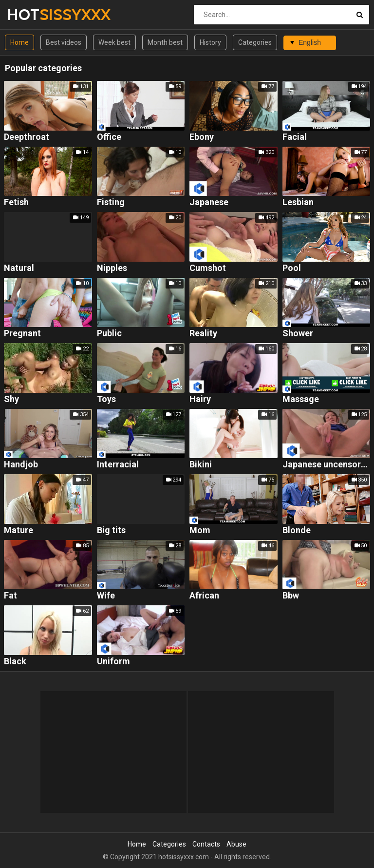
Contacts (206, 844)
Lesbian (298, 203)
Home (19, 42)
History (210, 42)
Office (109, 137)
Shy (11, 399)
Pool (292, 268)
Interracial (118, 465)
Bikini (201, 465)
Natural (19, 268)
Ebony (202, 137)
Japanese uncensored (327, 465)
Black (15, 662)
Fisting (111, 203)
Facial (295, 137)
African (204, 596)
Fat (10, 596)
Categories (255, 42)
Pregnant (22, 334)
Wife (106, 596)
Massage (301, 399)
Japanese (209, 203)
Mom (200, 530)
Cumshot (208, 268)
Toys (106, 399)
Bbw (291, 596)
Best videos (64, 42)
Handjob (21, 465)
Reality (203, 334)
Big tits (111, 530)
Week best (114, 42)
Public (109, 334)
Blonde (297, 530)
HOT (33, 14)
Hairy (200, 399)
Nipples (112, 268)
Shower (298, 334)
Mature (19, 530)
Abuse (236, 844)
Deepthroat (27, 137)
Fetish (16, 203)
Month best (165, 42)
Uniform (113, 662)
